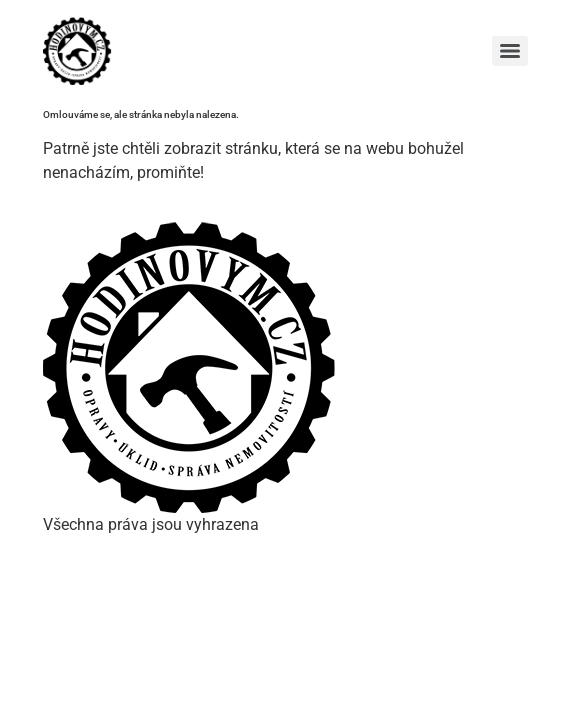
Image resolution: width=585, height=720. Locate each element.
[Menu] (510, 51)
